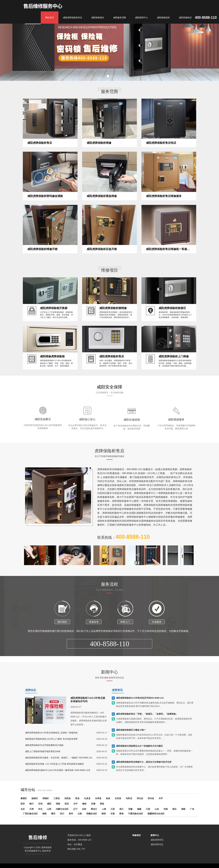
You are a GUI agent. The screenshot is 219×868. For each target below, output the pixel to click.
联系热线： (123, 543)
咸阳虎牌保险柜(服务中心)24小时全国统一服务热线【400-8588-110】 (58, 776)
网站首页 (50, 18)
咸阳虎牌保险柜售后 (73, 18)
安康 (93, 804)
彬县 (108, 798)
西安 (23, 804)
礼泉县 (87, 798)
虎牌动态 (31, 690)
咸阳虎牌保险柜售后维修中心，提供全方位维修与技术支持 (144, 768)
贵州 (71, 814)
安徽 (130, 809)
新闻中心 (155, 835)
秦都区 (24, 798)
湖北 (174, 809)
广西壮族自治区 (30, 814)
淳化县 (140, 798)
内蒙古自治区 (62, 809)
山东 (157, 809)
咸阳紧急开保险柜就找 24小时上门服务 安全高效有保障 (51, 745)
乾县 (77, 798)
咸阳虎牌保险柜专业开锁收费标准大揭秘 (44, 751)
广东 (192, 809)
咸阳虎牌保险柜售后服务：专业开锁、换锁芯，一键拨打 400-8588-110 (59, 764)
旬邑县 (129, 798)
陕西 (104, 814)
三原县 (57, 798)
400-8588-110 (110, 662)
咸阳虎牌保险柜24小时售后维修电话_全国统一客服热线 (51, 739)
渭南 (58, 804)
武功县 (151, 798)
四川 (62, 814)
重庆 (53, 814)
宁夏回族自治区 (136, 814)
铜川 (31, 804)
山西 (49, 809)
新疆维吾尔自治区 (156, 814)
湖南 (183, 809)
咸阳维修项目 (98, 18)
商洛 (102, 804)
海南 (44, 814)
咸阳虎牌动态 (157, 844)
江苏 (113, 809)
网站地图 (72, 849)
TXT (83, 849)
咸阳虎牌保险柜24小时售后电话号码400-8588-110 (140, 704)
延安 (67, 804)
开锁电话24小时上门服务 (79, 835)
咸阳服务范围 (120, 18)
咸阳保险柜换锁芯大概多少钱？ (131, 736)
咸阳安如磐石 (43, 437)
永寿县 (98, 798)
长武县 (118, 798)
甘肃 (113, 814)
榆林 (84, 804)
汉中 (76, 804)
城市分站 (36, 790)
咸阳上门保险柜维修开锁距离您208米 (43, 757)
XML (78, 849)
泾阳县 (68, 798)
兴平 (161, 798)
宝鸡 (40, 804)
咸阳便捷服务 (176, 437)
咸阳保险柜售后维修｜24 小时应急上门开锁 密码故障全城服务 (55, 770)
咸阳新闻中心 (141, 18)
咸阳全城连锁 (132, 438)
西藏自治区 (92, 814)
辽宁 (75, 809)
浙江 (122, 809)
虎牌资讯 (117, 690)
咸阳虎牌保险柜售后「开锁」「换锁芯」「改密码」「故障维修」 (147, 720)
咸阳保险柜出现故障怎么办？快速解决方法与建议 (139, 752)
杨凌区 (35, 798)
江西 (148, 809)
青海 (121, 814)
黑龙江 (94, 809)
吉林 (84, 809)
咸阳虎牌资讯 (157, 840)
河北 (40, 809)
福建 (139, 809)
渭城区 (46, 798)
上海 (104, 809)
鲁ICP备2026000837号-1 (38, 854)
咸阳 (49, 804)
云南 (80, 814)
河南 (166, 809)
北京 (23, 809)
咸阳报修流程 (163, 18)
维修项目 (137, 835)
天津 (31, 809)
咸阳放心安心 (87, 437)
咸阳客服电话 (185, 18)
